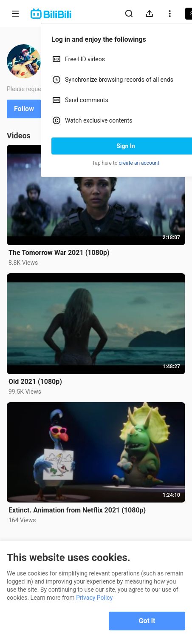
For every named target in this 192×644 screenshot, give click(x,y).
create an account (139, 163)
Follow (24, 109)
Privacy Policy (94, 598)
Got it (147, 621)
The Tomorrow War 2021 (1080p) (59, 253)
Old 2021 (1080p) (35, 382)
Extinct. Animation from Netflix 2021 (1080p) (77, 510)
